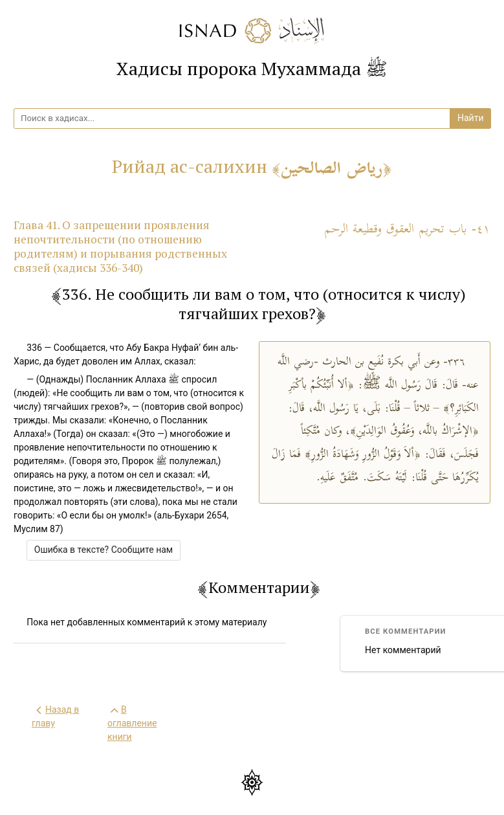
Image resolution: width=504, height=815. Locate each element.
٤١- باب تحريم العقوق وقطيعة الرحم (407, 229)
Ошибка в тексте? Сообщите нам (104, 550)
